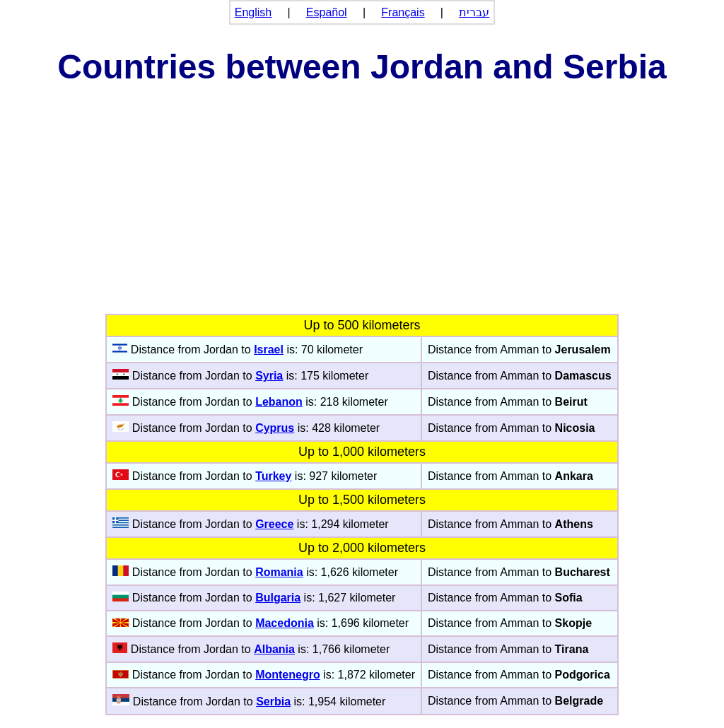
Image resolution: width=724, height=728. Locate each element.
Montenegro (288, 675)
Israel (269, 350)
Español (327, 12)
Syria (269, 376)
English (253, 12)
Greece (274, 524)
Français (403, 12)
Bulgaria (278, 598)
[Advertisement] (362, 208)
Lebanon (279, 402)
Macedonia (285, 623)
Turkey (273, 476)
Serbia (273, 701)
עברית (474, 12)
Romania (279, 572)
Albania (274, 649)
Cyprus (275, 428)
